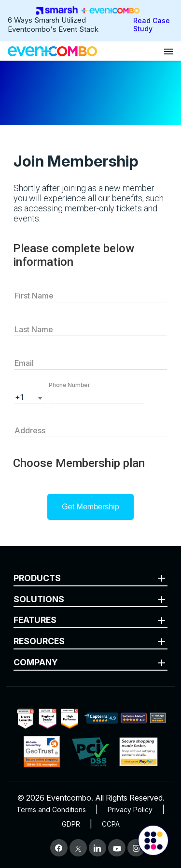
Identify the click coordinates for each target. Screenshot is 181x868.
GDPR (71, 824)
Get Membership (90, 507)
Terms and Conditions (51, 810)
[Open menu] (168, 51)
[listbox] (30, 396)
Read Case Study (152, 25)
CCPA (111, 824)
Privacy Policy (130, 810)
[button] (97, 396)
